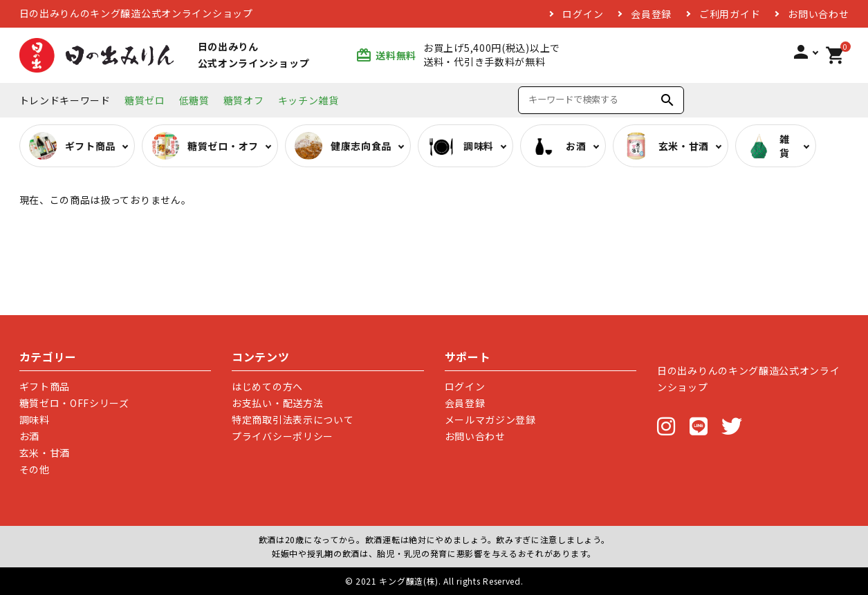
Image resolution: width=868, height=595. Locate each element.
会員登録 (651, 14)
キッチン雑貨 (308, 100)
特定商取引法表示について (293, 419)
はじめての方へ (267, 386)
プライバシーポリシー (283, 436)
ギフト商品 (45, 386)
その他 (35, 469)
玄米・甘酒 (45, 453)
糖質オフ (244, 100)
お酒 (29, 436)
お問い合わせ (818, 14)
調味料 (35, 419)
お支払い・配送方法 (277, 403)
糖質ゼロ (145, 100)
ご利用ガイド (730, 14)
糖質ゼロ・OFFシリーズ (74, 403)
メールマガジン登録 (490, 419)
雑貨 (767, 146)
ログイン (583, 14)
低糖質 (194, 100)
